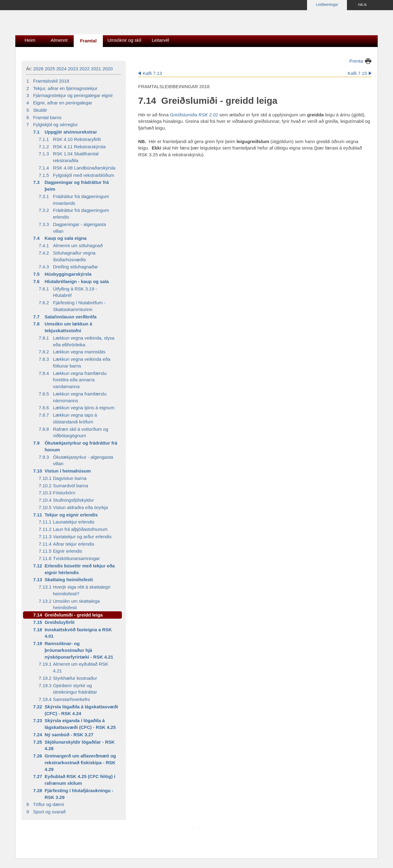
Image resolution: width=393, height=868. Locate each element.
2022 (85, 69)
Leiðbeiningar (327, 5)
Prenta (356, 61)
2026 (38, 69)
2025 (50, 69)
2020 (108, 69)
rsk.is (362, 5)
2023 (73, 69)
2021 (96, 69)
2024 (61, 69)
